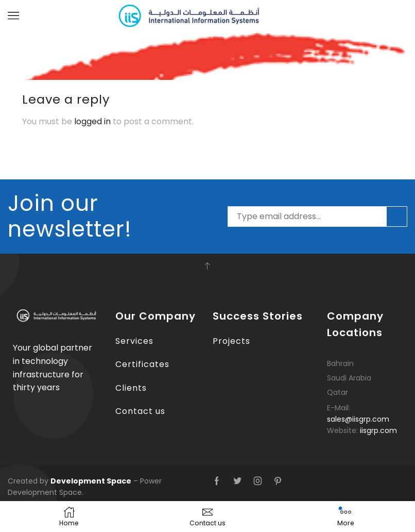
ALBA (62, 48)
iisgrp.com (378, 430)
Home (33, 48)
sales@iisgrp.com (358, 419)
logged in (92, 121)
